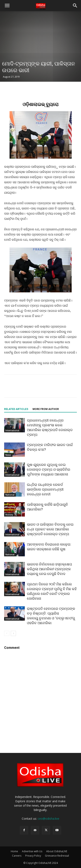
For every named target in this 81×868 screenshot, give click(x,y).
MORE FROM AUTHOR (46, 409)
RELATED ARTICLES (16, 409)
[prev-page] (7, 633)
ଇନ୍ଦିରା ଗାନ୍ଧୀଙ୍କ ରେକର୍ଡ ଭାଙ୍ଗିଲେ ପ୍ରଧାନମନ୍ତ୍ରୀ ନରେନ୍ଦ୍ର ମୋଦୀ (45, 489)
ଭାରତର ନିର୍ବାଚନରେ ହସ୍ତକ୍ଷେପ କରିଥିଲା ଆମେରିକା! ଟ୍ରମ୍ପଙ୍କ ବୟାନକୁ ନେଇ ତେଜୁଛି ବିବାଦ (50, 569)
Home (14, 851)
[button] (7, 6)
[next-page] (13, 633)
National (10, 495)
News (8, 455)
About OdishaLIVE (57, 851)
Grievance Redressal (57, 856)
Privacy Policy (33, 856)
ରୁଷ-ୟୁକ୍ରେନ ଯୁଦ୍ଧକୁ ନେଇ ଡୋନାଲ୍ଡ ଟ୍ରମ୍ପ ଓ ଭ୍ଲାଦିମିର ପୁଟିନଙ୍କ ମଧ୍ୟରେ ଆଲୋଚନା (49, 469)
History (9, 515)
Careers (17, 856)
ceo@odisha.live (48, 819)
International (12, 430)
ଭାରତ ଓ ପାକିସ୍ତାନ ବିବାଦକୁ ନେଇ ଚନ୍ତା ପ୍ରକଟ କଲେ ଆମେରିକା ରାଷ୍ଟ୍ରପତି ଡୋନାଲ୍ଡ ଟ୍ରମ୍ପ (50, 529)
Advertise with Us (32, 851)
